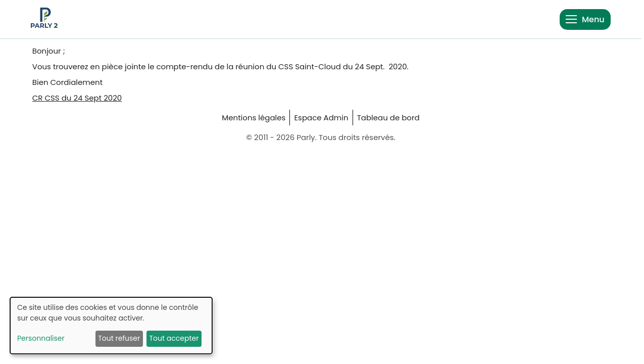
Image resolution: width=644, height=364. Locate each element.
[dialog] (111, 326)
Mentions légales (254, 118)
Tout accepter (174, 338)
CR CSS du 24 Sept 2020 (77, 98)
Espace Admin (321, 118)
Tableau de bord (388, 118)
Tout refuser (119, 338)
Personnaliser (41, 338)
